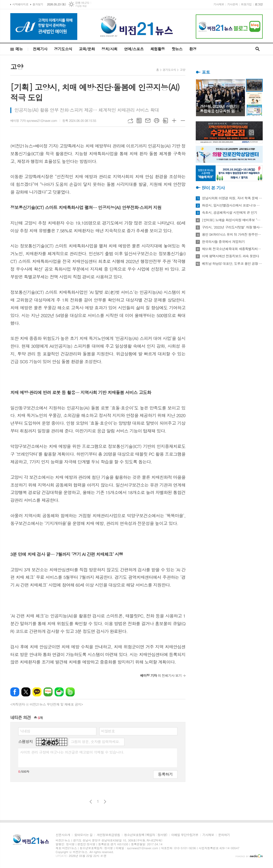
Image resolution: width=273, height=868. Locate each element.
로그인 (259, 4)
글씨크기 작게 (183, 121)
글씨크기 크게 (174, 121)
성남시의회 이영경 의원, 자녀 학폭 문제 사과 (232, 198)
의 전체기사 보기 (161, 675)
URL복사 (130, 121)
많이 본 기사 (213, 188)
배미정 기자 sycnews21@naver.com (34, 120)
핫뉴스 (177, 49)
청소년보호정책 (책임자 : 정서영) (146, 835)
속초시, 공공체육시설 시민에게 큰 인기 (229, 213)
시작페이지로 (20, 4)
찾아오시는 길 (83, 835)
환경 (193, 49)
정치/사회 (109, 49)
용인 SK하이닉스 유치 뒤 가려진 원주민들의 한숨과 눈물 (232, 234)
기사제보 (219, 4)
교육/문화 (87, 49)
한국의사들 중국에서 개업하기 (223, 242)
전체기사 (40, 49)
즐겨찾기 (38, 4)
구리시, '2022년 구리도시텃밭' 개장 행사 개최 (232, 227)
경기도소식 (63, 49)
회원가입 (246, 4)
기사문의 (232, 4)
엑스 (26, 692)
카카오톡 (37, 692)
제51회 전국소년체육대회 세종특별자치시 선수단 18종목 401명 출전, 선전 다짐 (232, 249)
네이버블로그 (48, 692)
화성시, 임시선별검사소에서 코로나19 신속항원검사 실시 (232, 205)
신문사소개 (63, 835)
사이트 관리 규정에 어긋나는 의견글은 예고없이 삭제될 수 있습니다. (72, 752)
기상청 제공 (81, 6)
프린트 (157, 121)
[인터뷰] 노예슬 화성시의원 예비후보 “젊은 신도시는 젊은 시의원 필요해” (232, 220)
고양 (182, 70)
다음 (105, 802)
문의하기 (224, 835)
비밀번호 (108, 731)
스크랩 (165, 121)
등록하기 (165, 774)
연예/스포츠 (134, 49)
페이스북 (15, 692)
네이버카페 (59, 692)
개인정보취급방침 (108, 835)
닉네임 (25, 731)
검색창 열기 (258, 49)
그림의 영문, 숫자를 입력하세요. (95, 741)
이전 (91, 802)
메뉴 (19, 49)
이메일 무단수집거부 (185, 835)
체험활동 (158, 49)
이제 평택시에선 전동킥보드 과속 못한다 (231, 256)
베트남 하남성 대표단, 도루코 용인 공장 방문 (232, 264)
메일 (148, 121)
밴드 (70, 692)
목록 (139, 121)
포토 (206, 72)
